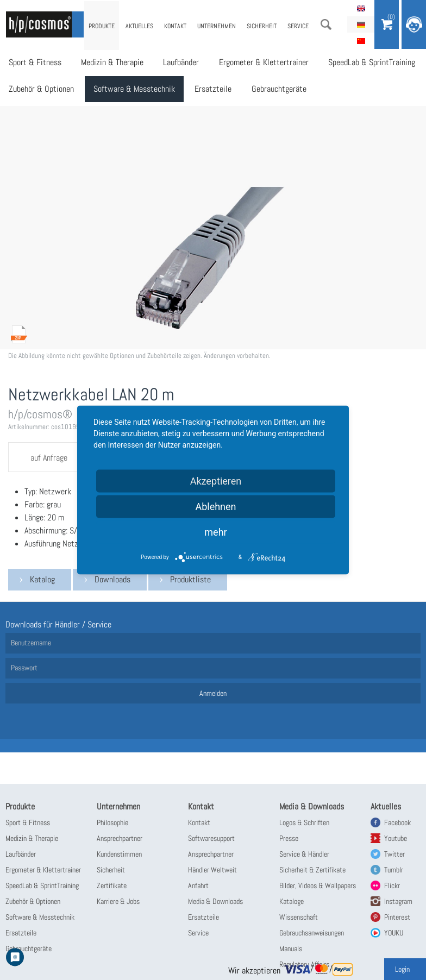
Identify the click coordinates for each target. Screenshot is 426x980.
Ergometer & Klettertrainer (259, 63)
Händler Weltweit (212, 870)
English (361, 8)
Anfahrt (198, 885)
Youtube (396, 838)
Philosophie (112, 822)
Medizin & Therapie (111, 63)
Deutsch (361, 24)
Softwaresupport (211, 838)
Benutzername (31, 643)
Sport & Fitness (35, 63)
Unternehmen (217, 26)
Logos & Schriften (304, 822)
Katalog (42, 579)
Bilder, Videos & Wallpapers (318, 885)
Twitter (394, 854)
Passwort (24, 668)
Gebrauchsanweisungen (312, 933)
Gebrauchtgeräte (275, 90)
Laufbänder (178, 63)
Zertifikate (112, 885)
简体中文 (361, 41)
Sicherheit (262, 26)
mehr (215, 532)
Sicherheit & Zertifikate (312, 870)
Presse (289, 838)
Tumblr (394, 870)
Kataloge (292, 901)
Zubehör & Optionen (41, 90)
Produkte (102, 26)
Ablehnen (215, 507)
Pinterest (397, 917)
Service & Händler (304, 854)
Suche (326, 24)
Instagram (398, 901)
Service (298, 26)
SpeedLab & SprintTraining (366, 63)
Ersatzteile (210, 90)
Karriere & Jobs (118, 901)
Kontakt (175, 26)
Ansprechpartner (120, 838)
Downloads (112, 579)
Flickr (392, 885)
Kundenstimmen (119, 854)
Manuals (291, 948)
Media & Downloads (215, 901)
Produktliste (190, 579)
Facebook (397, 822)
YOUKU (394, 933)
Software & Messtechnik (133, 90)
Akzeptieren (216, 481)
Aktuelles (139, 26)
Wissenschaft (299, 917)
